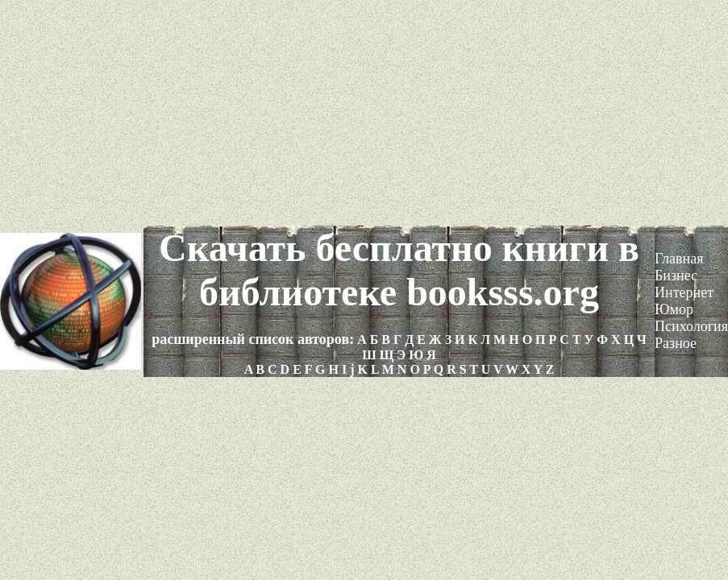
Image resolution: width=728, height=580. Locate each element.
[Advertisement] (364, 113)
